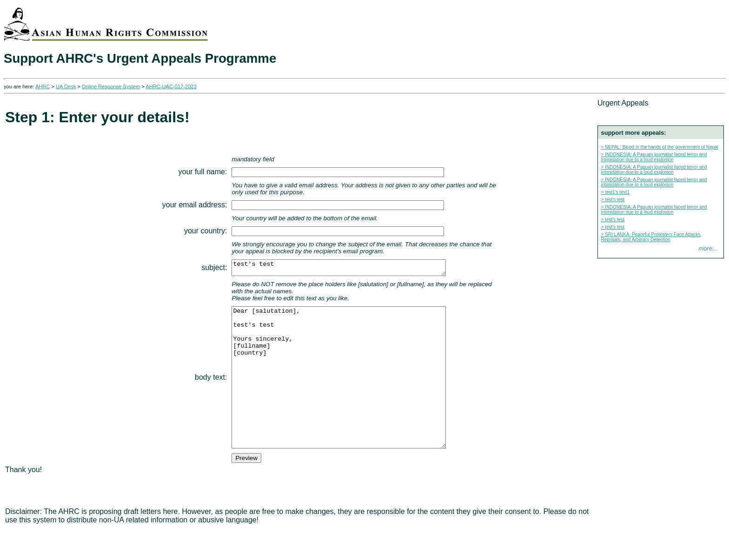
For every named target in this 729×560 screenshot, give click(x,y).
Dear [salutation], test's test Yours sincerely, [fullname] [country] (340, 394)
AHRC (43, 86)
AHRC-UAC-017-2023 (171, 86)
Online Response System (111, 86)
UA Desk (66, 86)
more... (708, 248)
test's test (340, 269)
